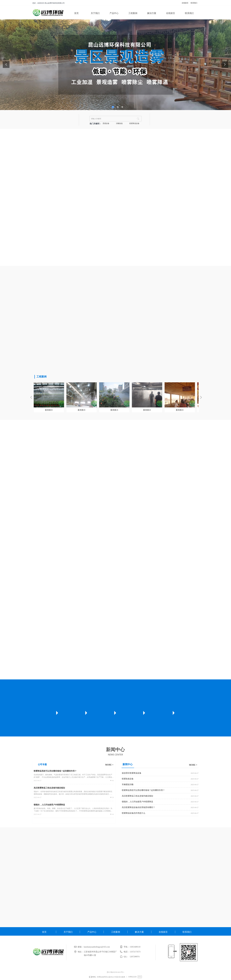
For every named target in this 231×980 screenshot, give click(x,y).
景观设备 (106, 123)
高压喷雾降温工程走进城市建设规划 (49, 788)
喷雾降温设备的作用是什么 (134, 813)
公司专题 (42, 764)
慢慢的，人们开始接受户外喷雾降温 (49, 805)
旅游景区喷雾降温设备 (132, 773)
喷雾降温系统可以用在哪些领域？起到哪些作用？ (55, 771)
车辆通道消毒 (128, 785)
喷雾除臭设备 (128, 779)
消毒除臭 (119, 123)
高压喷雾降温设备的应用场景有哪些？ (138, 807)
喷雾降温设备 (134, 123)
